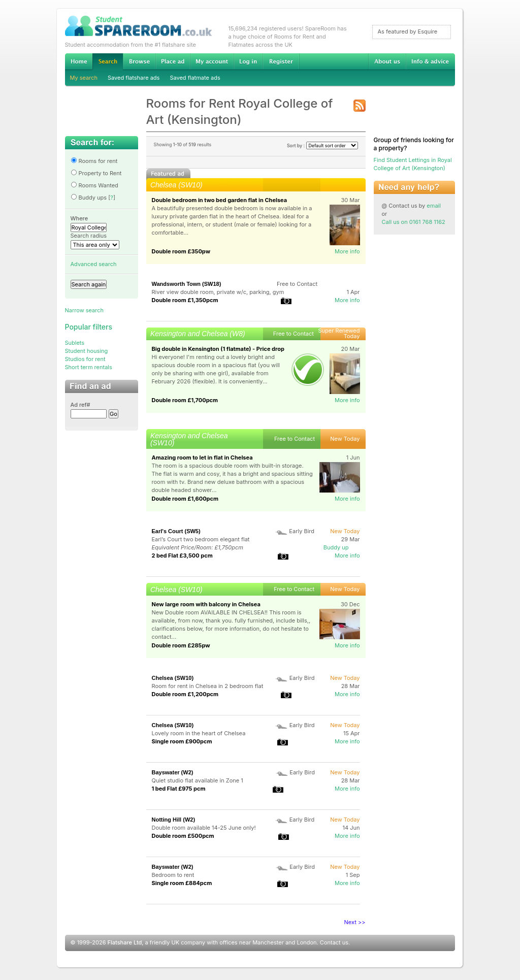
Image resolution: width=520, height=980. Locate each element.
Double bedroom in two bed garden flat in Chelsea (220, 200)
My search (84, 78)
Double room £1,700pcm (185, 400)
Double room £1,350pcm (185, 300)
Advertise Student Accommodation (173, 61)
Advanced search (94, 264)
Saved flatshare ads (134, 78)
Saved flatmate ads (195, 78)
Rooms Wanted (94, 185)
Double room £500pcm (183, 836)
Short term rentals (89, 367)
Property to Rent (96, 173)
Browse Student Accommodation (139, 61)
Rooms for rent (94, 161)
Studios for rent (85, 359)
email (434, 206)
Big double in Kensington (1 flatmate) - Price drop (218, 349)
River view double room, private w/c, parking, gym (218, 292)
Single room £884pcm (182, 883)
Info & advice (430, 61)
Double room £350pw (181, 251)
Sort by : (322, 145)
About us (387, 61)
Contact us (334, 942)
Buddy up (336, 547)
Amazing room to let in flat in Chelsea (202, 458)
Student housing (87, 351)
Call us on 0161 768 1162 (414, 222)
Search (108, 62)
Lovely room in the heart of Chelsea (199, 733)
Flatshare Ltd (125, 942)
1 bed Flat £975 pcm (179, 789)
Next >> (355, 922)
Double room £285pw (181, 645)
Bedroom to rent (173, 875)
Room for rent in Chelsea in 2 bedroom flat (208, 686)
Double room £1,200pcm (185, 694)
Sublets (75, 343)
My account (212, 61)
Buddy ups (89, 198)
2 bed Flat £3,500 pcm (182, 556)
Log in (248, 61)
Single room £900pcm (182, 741)
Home (79, 61)
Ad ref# (80, 405)
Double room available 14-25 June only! (204, 828)
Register (281, 61)
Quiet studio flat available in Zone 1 (198, 780)
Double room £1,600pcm (185, 499)
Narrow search (84, 310)
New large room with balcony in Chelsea (206, 604)
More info (347, 251)
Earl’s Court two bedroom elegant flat (201, 539)
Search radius (89, 236)
